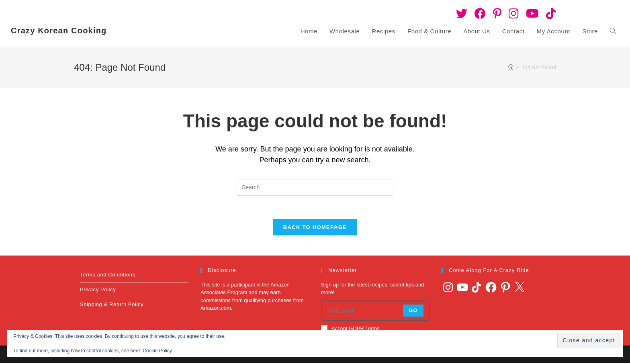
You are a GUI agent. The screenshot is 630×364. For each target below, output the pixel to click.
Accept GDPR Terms (350, 329)
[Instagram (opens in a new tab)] (514, 14)
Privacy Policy (98, 290)
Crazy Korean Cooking (59, 31)
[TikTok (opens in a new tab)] (549, 14)
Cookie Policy (157, 351)
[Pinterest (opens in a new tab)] (497, 14)
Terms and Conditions (108, 275)
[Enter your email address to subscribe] (375, 311)
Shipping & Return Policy (112, 305)
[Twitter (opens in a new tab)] (462, 14)
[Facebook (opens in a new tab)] (480, 14)
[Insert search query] (315, 188)
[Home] (511, 67)
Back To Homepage (315, 228)
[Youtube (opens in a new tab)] (532, 14)
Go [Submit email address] (413, 311)
